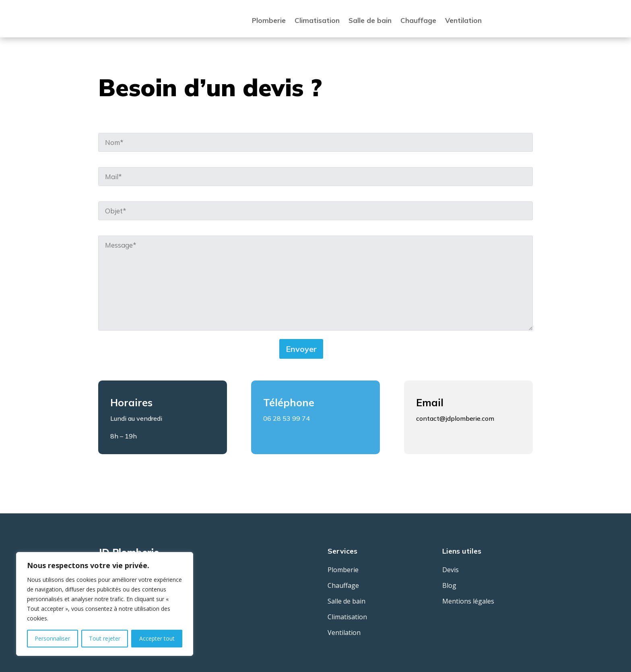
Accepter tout (157, 638)
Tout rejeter (105, 638)
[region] (105, 604)
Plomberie (269, 20)
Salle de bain (370, 20)
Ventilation (463, 20)
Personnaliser (52, 638)
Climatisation (317, 20)
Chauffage (418, 20)
